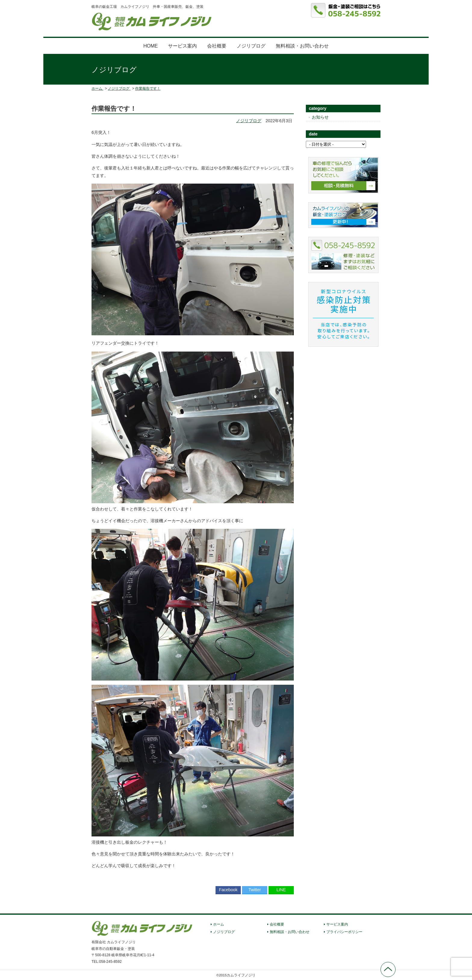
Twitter (255, 890)
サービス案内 (182, 46)
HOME (151, 46)
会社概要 (217, 46)
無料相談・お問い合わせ (302, 46)
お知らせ (320, 117)
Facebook (228, 890)
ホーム (219, 924)
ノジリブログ (251, 46)
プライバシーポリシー (344, 932)
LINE (281, 890)
